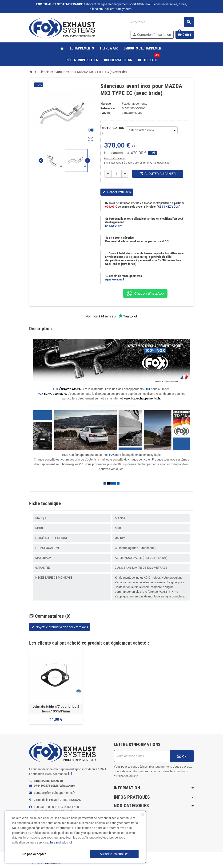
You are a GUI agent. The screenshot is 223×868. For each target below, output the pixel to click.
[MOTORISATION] (152, 130)
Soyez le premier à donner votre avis (60, 627)
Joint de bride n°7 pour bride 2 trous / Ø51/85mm (56, 709)
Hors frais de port (114, 158)
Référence (108, 108)
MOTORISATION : (113, 130)
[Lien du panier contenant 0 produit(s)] (185, 35)
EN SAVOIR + (113, 226)
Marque (106, 104)
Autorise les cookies (114, 854)
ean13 (105, 113)
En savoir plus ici (61, 842)
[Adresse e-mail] (142, 756)
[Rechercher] (160, 22)
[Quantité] (117, 174)
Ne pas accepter (34, 854)
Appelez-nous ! (115, 279)
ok (182, 756)
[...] (70, 774)
